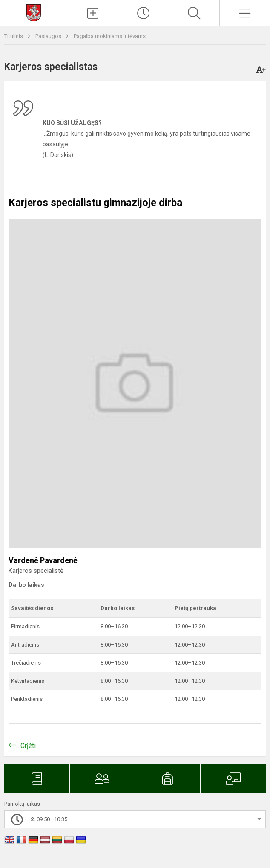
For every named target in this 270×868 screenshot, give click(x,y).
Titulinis (14, 36)
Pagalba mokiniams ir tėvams (110, 36)
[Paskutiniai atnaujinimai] (144, 13)
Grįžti (28, 746)
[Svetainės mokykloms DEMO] (34, 12)
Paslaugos (49, 36)
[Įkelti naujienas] (93, 13)
